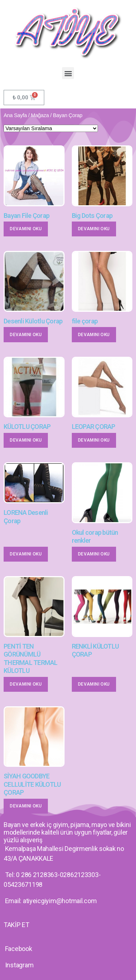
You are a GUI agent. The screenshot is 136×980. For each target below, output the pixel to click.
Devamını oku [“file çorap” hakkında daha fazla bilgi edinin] (94, 335)
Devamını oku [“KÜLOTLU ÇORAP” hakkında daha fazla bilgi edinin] (26, 440)
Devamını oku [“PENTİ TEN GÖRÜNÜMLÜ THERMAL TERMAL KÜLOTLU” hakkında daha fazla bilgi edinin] (26, 684)
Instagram (19, 965)
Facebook (19, 949)
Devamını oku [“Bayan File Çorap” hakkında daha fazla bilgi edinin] (26, 229)
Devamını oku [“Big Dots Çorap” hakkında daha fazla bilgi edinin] (94, 229)
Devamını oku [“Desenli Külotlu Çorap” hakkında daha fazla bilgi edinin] (26, 335)
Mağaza (40, 115)
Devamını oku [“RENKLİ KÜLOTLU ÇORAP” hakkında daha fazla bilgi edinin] (94, 684)
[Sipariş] (51, 128)
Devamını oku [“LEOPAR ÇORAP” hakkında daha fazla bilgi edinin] (94, 440)
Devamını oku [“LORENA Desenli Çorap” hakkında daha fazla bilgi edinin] (26, 554)
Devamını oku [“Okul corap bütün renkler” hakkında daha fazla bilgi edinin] (94, 554)
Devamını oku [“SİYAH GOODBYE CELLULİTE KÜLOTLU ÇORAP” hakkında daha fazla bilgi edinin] (26, 806)
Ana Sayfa (15, 115)
